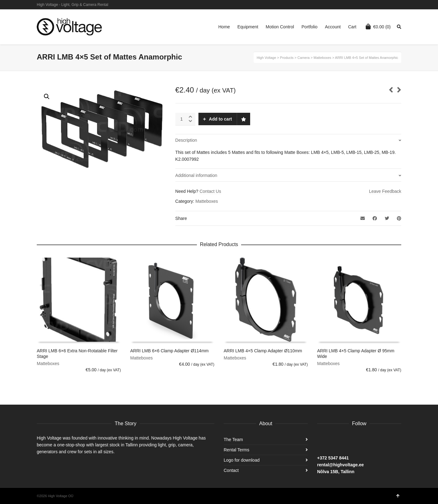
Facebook (401, 5)
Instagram (392, 5)
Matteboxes (207, 201)
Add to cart (221, 119)
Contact (231, 470)
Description (186, 140)
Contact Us (210, 191)
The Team (233, 440)
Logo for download (242, 460)
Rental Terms (236, 450)
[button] (47, 97)
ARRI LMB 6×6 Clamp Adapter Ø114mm (169, 351)
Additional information (196, 175)
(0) (378, 26)
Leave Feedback (385, 191)
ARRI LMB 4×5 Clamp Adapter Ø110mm (263, 351)
